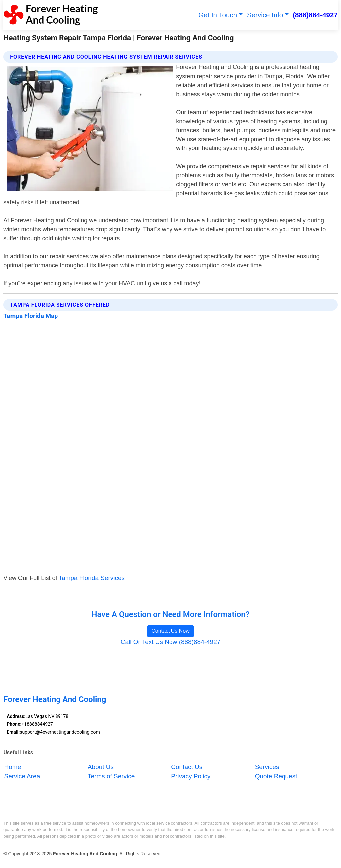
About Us (101, 767)
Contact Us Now (170, 631)
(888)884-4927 (315, 15)
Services (267, 767)
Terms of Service (111, 776)
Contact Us (187, 767)
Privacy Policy (191, 776)
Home (13, 767)
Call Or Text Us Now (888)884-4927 (171, 642)
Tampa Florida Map (31, 316)
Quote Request (276, 776)
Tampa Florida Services (92, 578)
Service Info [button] (265, 15)
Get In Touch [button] (218, 15)
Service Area (22, 776)
